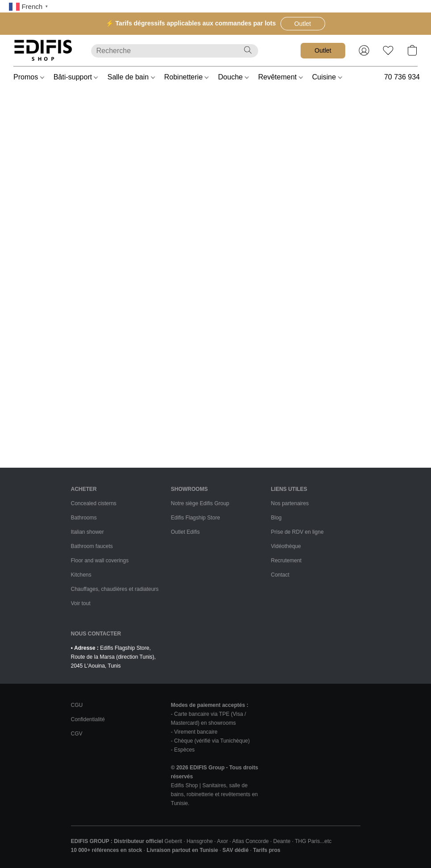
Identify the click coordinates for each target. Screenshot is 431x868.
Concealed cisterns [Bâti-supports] (94, 503)
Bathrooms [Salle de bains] (84, 518)
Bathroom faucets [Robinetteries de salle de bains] (92, 546)
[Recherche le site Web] (248, 50)
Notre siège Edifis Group (200, 503)
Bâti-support (76, 77)
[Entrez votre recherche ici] (175, 51)
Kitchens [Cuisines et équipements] (81, 575)
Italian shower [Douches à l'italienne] (88, 532)
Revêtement (280, 77)
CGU (77, 705)
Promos (29, 77)
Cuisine (327, 77)
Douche (233, 77)
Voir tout (81, 603)
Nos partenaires (290, 503)
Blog (276, 518)
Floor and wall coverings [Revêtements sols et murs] (100, 561)
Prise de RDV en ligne (297, 532)
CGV (77, 734)
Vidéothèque (286, 546)
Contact (280, 575)
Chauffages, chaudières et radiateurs (115, 589)
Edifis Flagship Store (196, 518)
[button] (303, 24)
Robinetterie (187, 77)
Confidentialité (88, 719)
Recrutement (287, 561)
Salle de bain (131, 77)
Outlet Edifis (186, 532)
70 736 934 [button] (402, 77)
